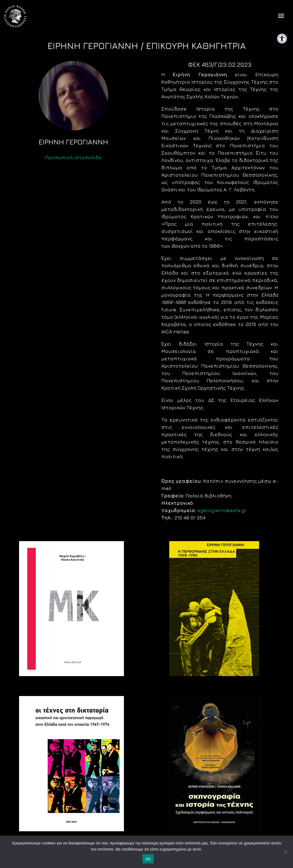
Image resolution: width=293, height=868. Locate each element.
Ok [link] (148, 859)
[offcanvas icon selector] (281, 16)
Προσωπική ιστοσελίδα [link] (73, 157)
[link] (282, 39)
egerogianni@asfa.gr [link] (222, 510)
